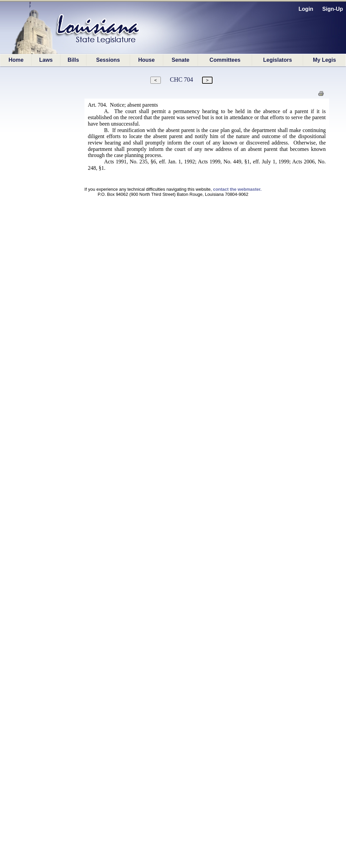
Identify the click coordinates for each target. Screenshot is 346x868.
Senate (180, 60)
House (146, 60)
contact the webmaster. (237, 189)
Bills (73, 60)
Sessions (108, 60)
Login (306, 9)
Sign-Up (333, 9)
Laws (46, 60)
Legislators (278, 60)
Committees (225, 60)
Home (16, 60)
